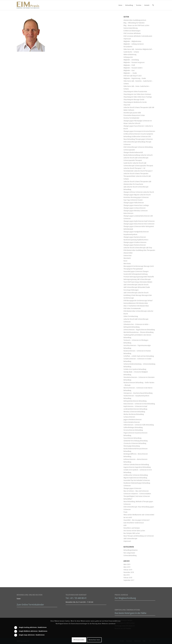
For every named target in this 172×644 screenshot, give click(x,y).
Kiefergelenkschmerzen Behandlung (135, 401)
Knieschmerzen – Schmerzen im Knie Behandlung (139, 404)
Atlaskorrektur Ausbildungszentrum (135, 20)
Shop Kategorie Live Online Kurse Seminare (137, 94)
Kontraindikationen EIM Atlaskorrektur (136, 303)
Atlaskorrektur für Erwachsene (133, 184)
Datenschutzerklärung (131, 28)
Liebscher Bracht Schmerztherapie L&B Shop (138, 248)
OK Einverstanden (79, 640)
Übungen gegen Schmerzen (132, 488)
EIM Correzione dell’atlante (132, 33)
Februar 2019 (128, 570)
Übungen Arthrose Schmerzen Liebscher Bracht (139, 192)
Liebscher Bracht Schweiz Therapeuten (136, 173)
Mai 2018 (127, 575)
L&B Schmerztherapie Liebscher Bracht (136, 285)
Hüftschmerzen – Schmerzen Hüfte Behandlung (139, 425)
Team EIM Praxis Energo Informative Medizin (138, 282)
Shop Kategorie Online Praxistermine (135, 91)
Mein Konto (127, 263)
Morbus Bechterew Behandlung (134, 414)
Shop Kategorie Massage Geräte (134, 99)
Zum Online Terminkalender (30, 605)
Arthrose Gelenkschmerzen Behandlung (136, 464)
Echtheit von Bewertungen (132, 31)
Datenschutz (127, 255)
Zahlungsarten (128, 57)
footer (19, 599)
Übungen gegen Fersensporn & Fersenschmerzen (139, 131)
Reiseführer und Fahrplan (132, 528)
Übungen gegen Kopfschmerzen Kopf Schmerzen (139, 221)
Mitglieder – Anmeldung (131, 60)
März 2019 (127, 567)
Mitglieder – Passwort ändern (133, 68)
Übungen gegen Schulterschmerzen (135, 242)
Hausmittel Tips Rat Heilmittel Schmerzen (137, 480)
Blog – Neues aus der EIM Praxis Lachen (136, 25)
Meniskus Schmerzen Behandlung (134, 412)
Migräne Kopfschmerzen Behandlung (135, 478)
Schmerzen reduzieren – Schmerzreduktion (137, 494)
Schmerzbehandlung (130, 555)
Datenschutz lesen (94, 640)
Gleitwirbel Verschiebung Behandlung (136, 441)
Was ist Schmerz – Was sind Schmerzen (136, 491)
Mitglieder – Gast (129, 70)
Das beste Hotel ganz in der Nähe (131, 613)
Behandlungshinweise (131, 550)
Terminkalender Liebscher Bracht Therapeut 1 (138, 171)
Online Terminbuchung (131, 316)
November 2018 (129, 572)
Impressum (127, 39)
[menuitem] (120, 5)
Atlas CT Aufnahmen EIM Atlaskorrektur (136, 306)
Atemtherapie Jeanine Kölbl (132, 113)
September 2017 (129, 580)
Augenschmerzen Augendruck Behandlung (137, 467)
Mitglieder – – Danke (130, 73)
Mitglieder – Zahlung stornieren (134, 44)
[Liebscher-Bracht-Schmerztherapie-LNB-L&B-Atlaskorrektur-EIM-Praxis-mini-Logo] (28, 5)
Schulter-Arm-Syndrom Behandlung (135, 369)
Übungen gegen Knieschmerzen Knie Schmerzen (139, 224)
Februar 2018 (128, 578)
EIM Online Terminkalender (132, 308)
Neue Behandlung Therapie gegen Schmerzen (138, 139)
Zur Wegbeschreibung (125, 598)
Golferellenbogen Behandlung (133, 427)
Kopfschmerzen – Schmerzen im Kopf (135, 406)
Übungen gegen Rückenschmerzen (135, 245)
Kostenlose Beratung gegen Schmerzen (136, 197)
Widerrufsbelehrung (130, 54)
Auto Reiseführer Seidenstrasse (134, 523)
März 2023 (127, 564)
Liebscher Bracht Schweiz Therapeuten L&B (137, 181)
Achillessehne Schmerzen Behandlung (136, 475)
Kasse (125, 261)
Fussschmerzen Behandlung (132, 438)
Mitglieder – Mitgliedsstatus (132, 41)
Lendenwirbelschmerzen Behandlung (135, 409)
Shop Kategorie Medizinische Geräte (135, 102)
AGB (125, 525)
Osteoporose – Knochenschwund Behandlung (138, 393)
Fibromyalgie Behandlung (132, 446)
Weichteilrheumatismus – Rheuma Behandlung (139, 332)
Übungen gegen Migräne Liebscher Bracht (137, 195)
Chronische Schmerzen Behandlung (135, 443)
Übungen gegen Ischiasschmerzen (135, 208)
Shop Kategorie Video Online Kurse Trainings (138, 97)
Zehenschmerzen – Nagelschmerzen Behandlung (139, 330)
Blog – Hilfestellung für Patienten (134, 23)
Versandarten (128, 47)
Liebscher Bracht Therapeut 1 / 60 (134, 168)
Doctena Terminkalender (131, 118)
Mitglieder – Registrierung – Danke (135, 78)
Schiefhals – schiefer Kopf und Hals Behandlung (139, 356)
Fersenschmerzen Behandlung (133, 430)
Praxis (125, 512)
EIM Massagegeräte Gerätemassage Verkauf (138, 300)
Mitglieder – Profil (129, 65)
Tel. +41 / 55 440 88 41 (76, 598)
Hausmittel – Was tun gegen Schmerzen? (137, 520)
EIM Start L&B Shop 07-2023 (133, 76)
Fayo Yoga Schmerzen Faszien (133, 200)
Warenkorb (127, 258)
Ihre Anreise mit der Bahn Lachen (134, 531)
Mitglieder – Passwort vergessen (134, 62)
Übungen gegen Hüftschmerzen (134, 203)
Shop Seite (127, 105)
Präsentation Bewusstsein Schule (134, 115)
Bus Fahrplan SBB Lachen (132, 533)
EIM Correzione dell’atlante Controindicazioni (138, 36)
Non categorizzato (129, 553)
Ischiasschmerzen (129, 417)
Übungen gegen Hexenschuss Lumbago (136, 205)
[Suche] (153, 5)
